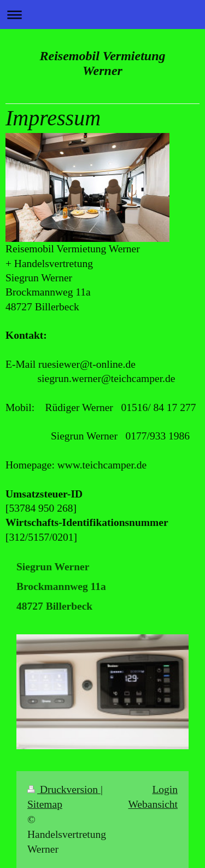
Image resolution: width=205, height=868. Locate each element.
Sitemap (45, 804)
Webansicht (153, 804)
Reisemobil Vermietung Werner (102, 63)
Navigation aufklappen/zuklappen (102, 15)
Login (165, 789)
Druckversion (64, 789)
